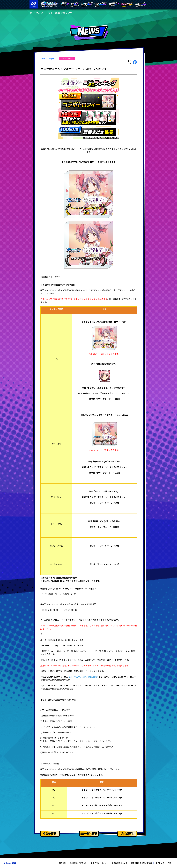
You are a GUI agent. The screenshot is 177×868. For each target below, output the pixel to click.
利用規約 (62, 863)
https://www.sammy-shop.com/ (83, 677)
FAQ (170, 863)
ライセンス (160, 863)
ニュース (40, 13)
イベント (49, 13)
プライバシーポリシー (99, 863)
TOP (32, 13)
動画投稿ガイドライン (78, 863)
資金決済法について (119, 863)
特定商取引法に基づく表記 (141, 863)
